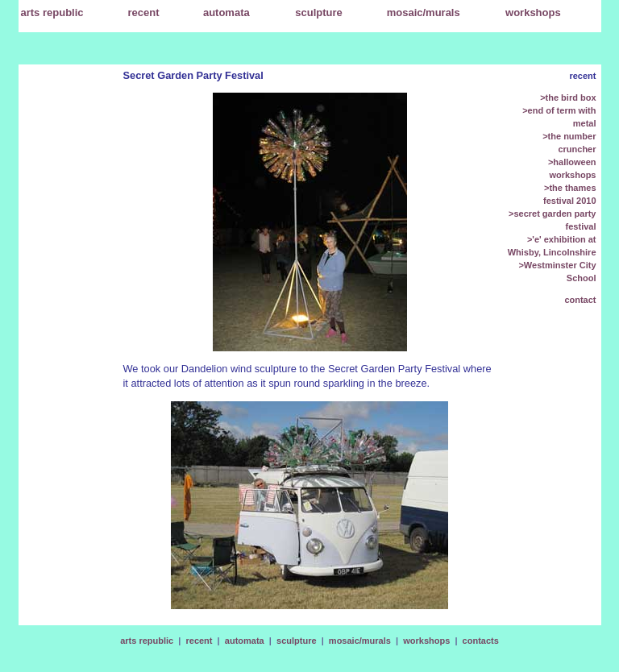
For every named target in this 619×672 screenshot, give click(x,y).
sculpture (297, 641)
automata (245, 641)
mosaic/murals (360, 641)
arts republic (147, 641)
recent (144, 12)
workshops (426, 641)
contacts (481, 641)
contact (580, 300)
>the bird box (568, 97)
